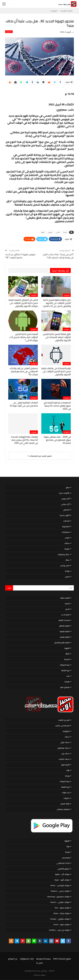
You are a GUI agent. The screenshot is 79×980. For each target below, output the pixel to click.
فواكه (67, 571)
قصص (67, 577)
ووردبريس (66, 858)
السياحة (67, 659)
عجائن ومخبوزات (64, 554)
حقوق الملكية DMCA (62, 959)
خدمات (67, 737)
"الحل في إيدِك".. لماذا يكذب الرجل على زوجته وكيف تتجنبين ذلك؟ (58, 256)
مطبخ (68, 487)
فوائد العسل (65, 804)
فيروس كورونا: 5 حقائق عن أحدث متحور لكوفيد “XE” (20, 256)
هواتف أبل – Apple (62, 874)
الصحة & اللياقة (64, 620)
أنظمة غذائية (65, 598)
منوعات (67, 682)
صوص (67, 538)
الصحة (65, 232)
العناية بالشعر (65, 637)
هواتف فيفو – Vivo (62, 908)
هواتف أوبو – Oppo (62, 880)
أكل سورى (65, 499)
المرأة (68, 654)
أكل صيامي (65, 504)
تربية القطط (65, 670)
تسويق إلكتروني (63, 869)
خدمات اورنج (65, 742)
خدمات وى (65, 753)
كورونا (43, 232)
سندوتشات (66, 532)
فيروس (50, 232)
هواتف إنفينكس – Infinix (60, 885)
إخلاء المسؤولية (27, 959)
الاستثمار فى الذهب (62, 726)
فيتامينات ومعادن (63, 809)
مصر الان (37, 975)
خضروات (66, 798)
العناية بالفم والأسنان (62, 643)
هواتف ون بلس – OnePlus (59, 930)
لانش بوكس (65, 566)
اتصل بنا (39, 963)
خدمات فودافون (63, 748)
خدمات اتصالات (64, 759)
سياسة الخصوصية (43, 959)
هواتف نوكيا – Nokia (62, 913)
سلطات (67, 543)
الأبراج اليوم (65, 765)
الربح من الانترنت (64, 720)
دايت (68, 676)
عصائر (68, 560)
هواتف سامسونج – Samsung (58, 897)
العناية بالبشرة (65, 631)
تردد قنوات (66, 793)
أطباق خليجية (65, 515)
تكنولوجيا (9, 32)
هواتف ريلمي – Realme (60, 891)
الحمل (67, 609)
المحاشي (66, 510)
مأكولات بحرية (64, 493)
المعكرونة (66, 526)
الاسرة (67, 604)
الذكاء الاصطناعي (63, 863)
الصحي (58, 232)
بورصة (67, 776)
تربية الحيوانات (65, 665)
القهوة (67, 648)
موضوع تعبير (65, 687)
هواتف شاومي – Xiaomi (60, 902)
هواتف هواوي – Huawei (60, 919)
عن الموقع (13, 959)
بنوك (68, 770)
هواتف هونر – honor (62, 924)
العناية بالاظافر (64, 626)
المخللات (66, 521)
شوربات (67, 549)
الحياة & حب (65, 615)
